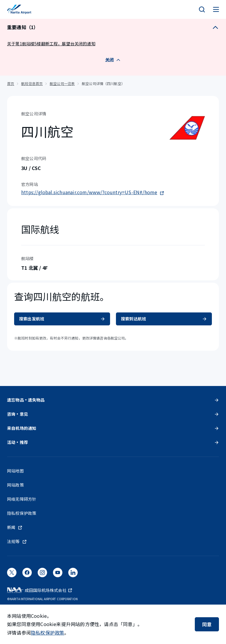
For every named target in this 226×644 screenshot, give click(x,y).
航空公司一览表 (62, 83)
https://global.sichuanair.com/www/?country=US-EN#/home (93, 192)
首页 (11, 83)
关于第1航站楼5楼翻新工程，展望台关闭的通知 (51, 44)
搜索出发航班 (62, 319)
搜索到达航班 (164, 319)
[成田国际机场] (19, 9)
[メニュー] (216, 9)
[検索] (202, 9)
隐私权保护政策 (48, 633)
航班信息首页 (32, 83)
